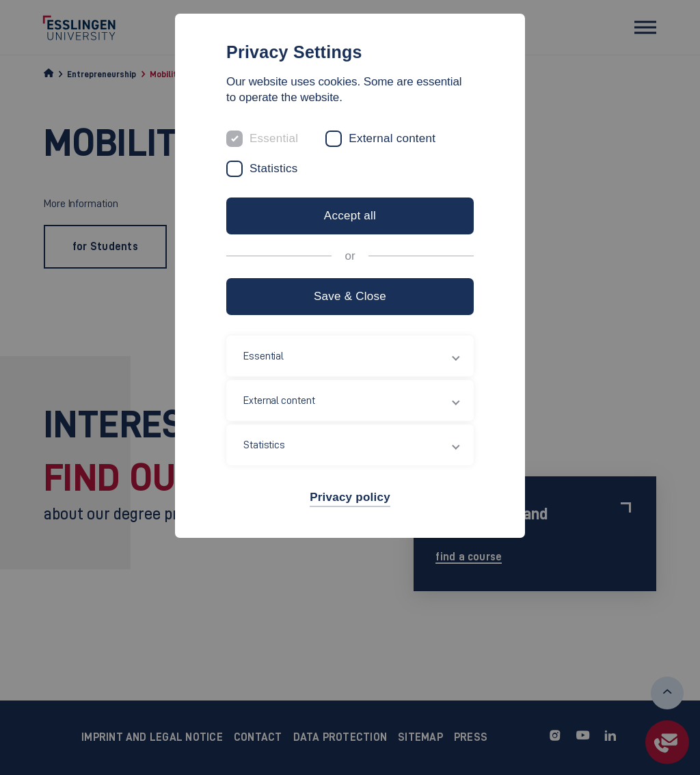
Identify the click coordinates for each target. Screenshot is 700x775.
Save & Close (350, 296)
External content (392, 138)
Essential (274, 138)
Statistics (274, 168)
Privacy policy (350, 497)
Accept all (350, 216)
